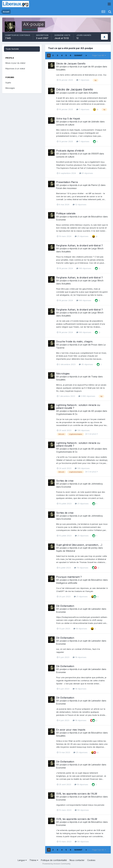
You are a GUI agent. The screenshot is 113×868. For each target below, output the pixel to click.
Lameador (96, 609)
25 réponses (80, 752)
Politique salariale (66, 213)
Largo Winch (97, 248)
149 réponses (84, 268)
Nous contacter (77, 860)
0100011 (95, 154)
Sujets (8, 83)
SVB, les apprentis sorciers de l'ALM (77, 794)
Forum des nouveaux (66, 188)
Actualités (61, 70)
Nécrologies (63, 374)
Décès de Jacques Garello (71, 64)
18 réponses (80, 629)
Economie (61, 220)
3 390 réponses (87, 396)
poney (94, 548)
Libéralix (95, 122)
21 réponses (82, 236)
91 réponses (86, 173)
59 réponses (82, 810)
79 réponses (81, 568)
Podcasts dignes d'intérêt (70, 151)
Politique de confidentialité (54, 860)
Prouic (94, 345)
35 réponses (86, 364)
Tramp (94, 377)
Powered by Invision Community (56, 864)
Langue (22, 860)
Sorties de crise (65, 481)
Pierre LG (96, 185)
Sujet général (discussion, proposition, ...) (79, 545)
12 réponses (80, 204)
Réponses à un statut (15, 69)
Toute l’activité (12, 49)
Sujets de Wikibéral (66, 551)
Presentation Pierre (67, 182)
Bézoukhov (97, 217)
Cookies (91, 860)
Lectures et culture (65, 125)
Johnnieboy (97, 484)
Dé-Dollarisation (65, 606)
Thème (34, 860)
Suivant (78, 55)
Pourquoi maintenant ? (69, 577)
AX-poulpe (62, 67)
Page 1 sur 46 (99, 55)
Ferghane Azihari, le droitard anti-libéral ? (79, 245)
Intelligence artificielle (67, 583)
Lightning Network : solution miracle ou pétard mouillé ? (78, 406)
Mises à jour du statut (15, 63)
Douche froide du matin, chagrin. (75, 341)
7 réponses (83, 80)
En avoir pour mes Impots (71, 730)
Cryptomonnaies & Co (67, 414)
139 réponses (82, 430)
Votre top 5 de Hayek (68, 119)
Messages (10, 88)
